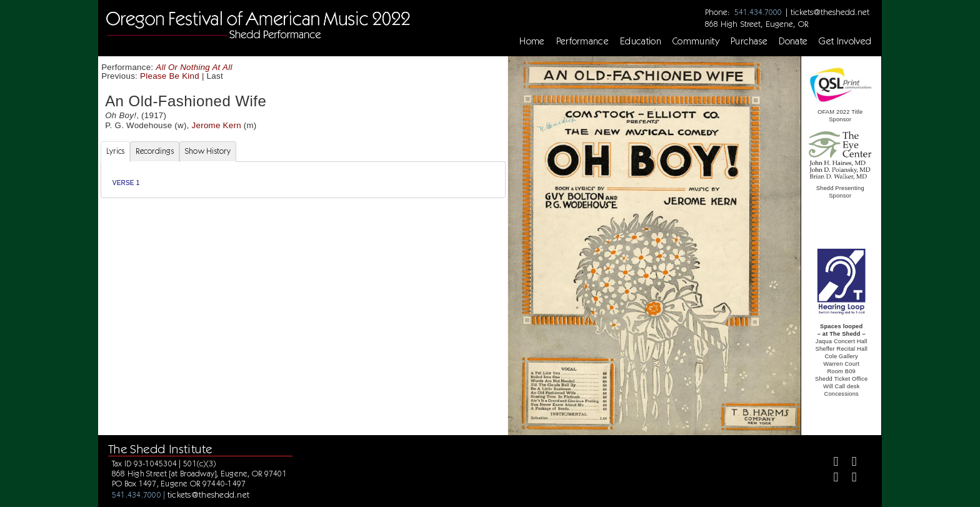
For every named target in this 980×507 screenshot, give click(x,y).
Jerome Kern (217, 125)
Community (696, 41)
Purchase (749, 41)
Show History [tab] (208, 151)
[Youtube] (849, 479)
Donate (793, 41)
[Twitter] (849, 463)
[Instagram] (831, 479)
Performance (583, 41)
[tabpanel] (303, 180)
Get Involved (845, 41)
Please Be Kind (170, 76)
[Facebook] (831, 463)
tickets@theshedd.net (830, 12)
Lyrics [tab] (116, 151)
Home (532, 41)
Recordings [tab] (155, 151)
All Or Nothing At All (194, 67)
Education (641, 41)
